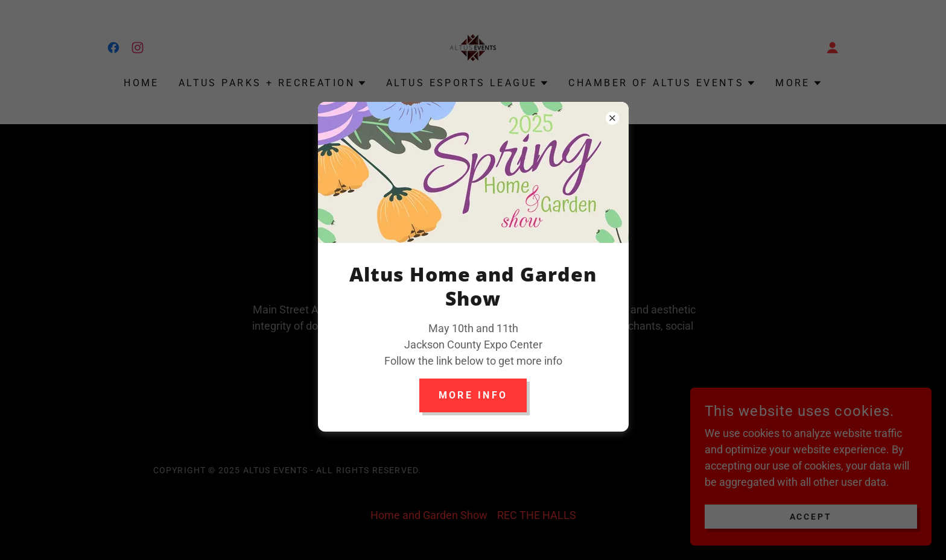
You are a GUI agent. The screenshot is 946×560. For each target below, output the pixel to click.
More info (473, 395)
